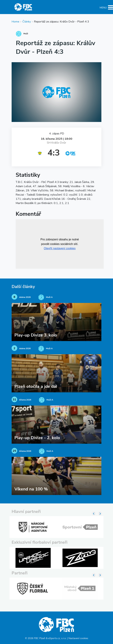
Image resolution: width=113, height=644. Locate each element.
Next (100, 513)
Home (15, 22)
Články (27, 22)
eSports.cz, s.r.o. (57, 638)
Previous (94, 513)
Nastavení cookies (78, 638)
